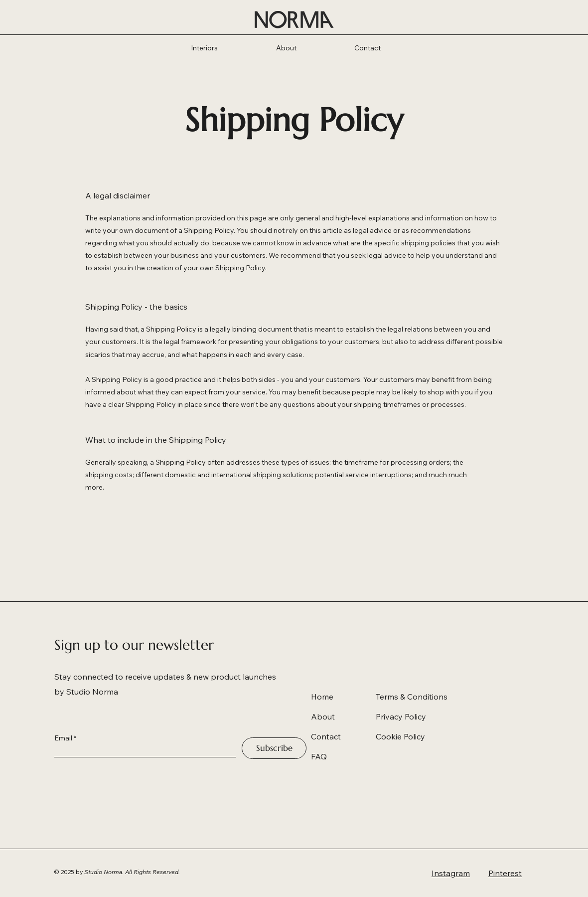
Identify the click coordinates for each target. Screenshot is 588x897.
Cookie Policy (400, 736)
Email (63, 738)
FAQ (319, 756)
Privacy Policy (401, 717)
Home (322, 697)
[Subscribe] (274, 748)
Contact (326, 736)
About (323, 717)
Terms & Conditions (412, 697)
